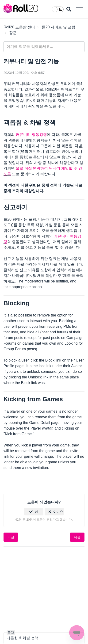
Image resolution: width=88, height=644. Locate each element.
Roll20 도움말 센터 (19, 27)
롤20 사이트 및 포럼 (59, 27)
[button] (79, 9)
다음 (77, 537)
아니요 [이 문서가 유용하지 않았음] (58, 512)
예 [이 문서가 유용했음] (37, 512)
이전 (11, 537)
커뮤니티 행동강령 (31, 135)
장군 (13, 33)
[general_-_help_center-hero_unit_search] (44, 47)
